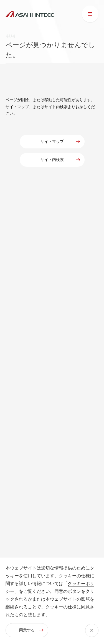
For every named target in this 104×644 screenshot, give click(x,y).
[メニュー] (90, 14)
